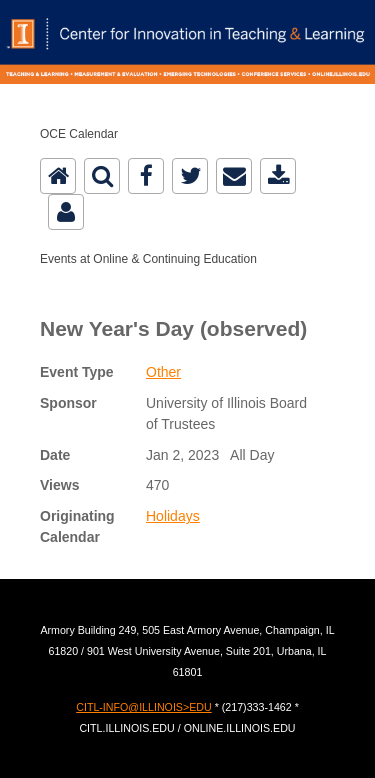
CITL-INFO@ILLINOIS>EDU (143, 707)
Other (163, 372)
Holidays (173, 516)
